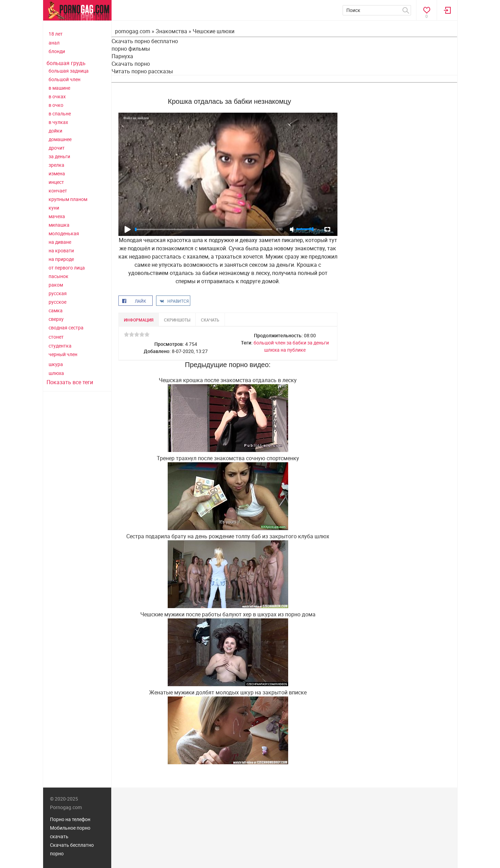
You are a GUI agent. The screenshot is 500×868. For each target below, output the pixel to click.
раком (56, 285)
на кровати (61, 250)
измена (57, 173)
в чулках (58, 122)
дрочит (57, 148)
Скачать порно (131, 64)
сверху (56, 319)
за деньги (59, 156)
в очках (57, 96)
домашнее (60, 139)
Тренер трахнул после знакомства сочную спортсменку (228, 458)
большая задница (69, 71)
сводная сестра (66, 328)
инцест (56, 182)
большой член (65, 79)
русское (57, 302)
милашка (59, 225)
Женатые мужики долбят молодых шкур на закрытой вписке (228, 692)
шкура (56, 364)
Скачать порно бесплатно (145, 41)
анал (54, 43)
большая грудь (66, 63)
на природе (61, 259)
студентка (60, 346)
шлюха (56, 373)
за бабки (296, 343)
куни (54, 208)
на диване (60, 242)
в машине (59, 88)
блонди (57, 51)
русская (58, 293)
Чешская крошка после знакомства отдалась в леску (228, 380)
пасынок (59, 276)
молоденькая (64, 233)
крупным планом (68, 199)
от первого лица (67, 268)
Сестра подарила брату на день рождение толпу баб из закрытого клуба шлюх (228, 536)
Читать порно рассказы (142, 71)
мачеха (57, 216)
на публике (293, 350)
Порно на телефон (70, 819)
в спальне (60, 114)
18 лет (56, 34)
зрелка (56, 165)
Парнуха (122, 56)
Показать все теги (70, 382)
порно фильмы (131, 49)
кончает (58, 191)
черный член (63, 354)
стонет (56, 337)
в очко (56, 105)
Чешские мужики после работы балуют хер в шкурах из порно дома (228, 614)
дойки (55, 131)
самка (56, 310)
